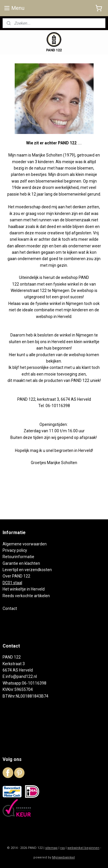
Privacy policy (15, 550)
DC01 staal (12, 583)
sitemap (51, 848)
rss (62, 848)
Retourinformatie (18, 557)
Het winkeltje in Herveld (24, 589)
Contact (10, 608)
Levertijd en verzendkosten (27, 570)
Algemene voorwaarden (25, 544)
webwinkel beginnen (83, 848)
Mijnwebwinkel (64, 857)
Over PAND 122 (16, 576)
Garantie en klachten (21, 563)
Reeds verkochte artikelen (26, 596)
